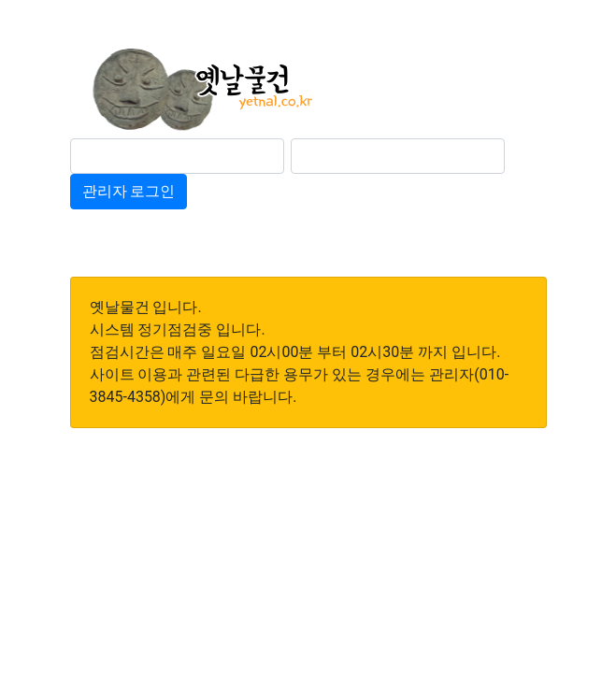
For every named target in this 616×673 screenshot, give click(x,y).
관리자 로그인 (129, 191)
